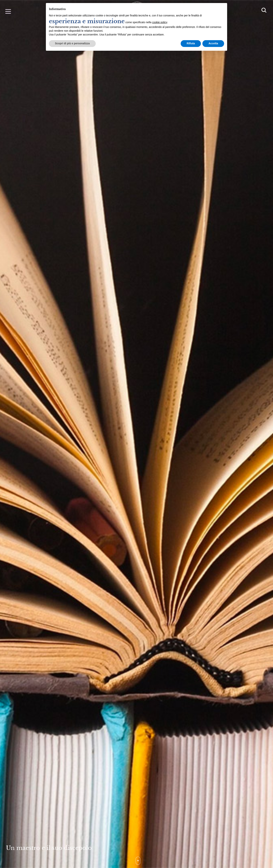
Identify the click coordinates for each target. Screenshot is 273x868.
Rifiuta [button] (191, 43)
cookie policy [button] (160, 22)
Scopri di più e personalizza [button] (72, 43)
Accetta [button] (213, 43)
